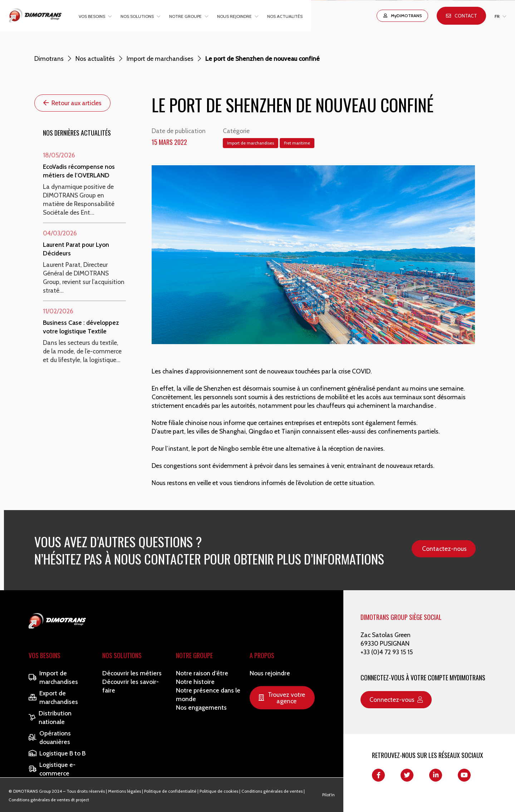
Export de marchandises (53, 697)
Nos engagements (201, 707)
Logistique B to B (57, 753)
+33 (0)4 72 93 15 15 (387, 652)
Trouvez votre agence (282, 698)
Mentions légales (124, 791)
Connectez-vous (396, 700)
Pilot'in (328, 795)
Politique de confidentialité (170, 791)
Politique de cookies (219, 791)
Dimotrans (49, 58)
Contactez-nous (444, 549)
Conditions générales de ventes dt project (49, 800)
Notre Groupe (194, 655)
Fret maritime (297, 143)
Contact (462, 16)
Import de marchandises (160, 58)
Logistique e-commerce (52, 769)
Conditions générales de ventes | (273, 791)
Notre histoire (195, 682)
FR (497, 16)
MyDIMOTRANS (402, 16)
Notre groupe (185, 16)
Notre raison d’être (202, 673)
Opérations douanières (50, 737)
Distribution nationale (50, 717)
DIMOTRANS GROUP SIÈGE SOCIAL (401, 617)
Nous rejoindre (234, 16)
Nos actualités (285, 16)
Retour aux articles (72, 103)
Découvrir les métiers (132, 673)
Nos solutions (137, 16)
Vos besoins (92, 16)
